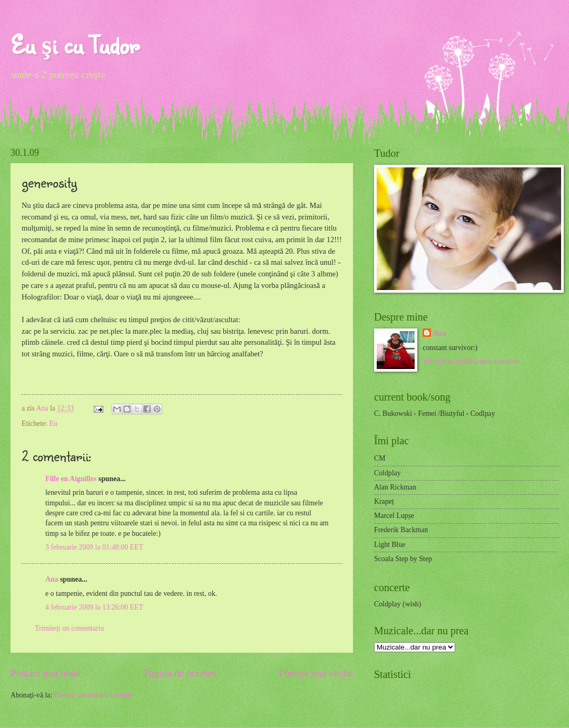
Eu (53, 423)
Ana (43, 408)
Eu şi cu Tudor (75, 44)
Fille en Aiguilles (71, 479)
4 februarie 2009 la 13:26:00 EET (94, 607)
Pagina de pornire (180, 673)
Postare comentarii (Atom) (93, 695)
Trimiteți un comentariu (69, 628)
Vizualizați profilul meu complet (470, 361)
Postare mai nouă (46, 673)
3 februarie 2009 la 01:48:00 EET (94, 547)
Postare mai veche (316, 673)
